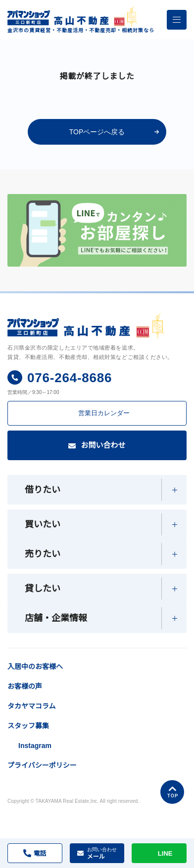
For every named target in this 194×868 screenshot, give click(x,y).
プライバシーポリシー (42, 790)
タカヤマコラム (32, 731)
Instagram (37, 770)
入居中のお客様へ (60, 663)
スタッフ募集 (28, 750)
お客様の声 (25, 711)
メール (102, 853)
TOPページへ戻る (97, 132)
